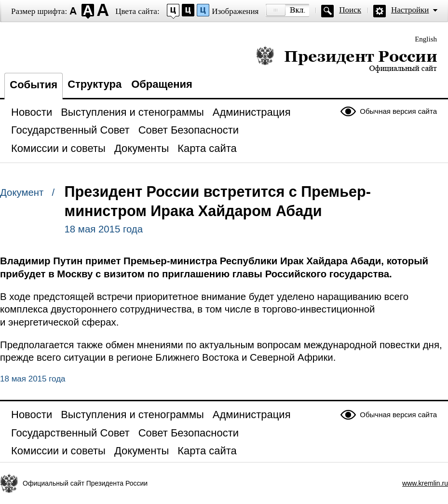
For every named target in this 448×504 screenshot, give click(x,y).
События (34, 85)
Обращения (162, 84)
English (426, 39)
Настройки (410, 10)
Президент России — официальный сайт (346, 59)
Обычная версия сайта (398, 111)
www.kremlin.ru (425, 483)
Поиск (350, 10)
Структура (95, 84)
